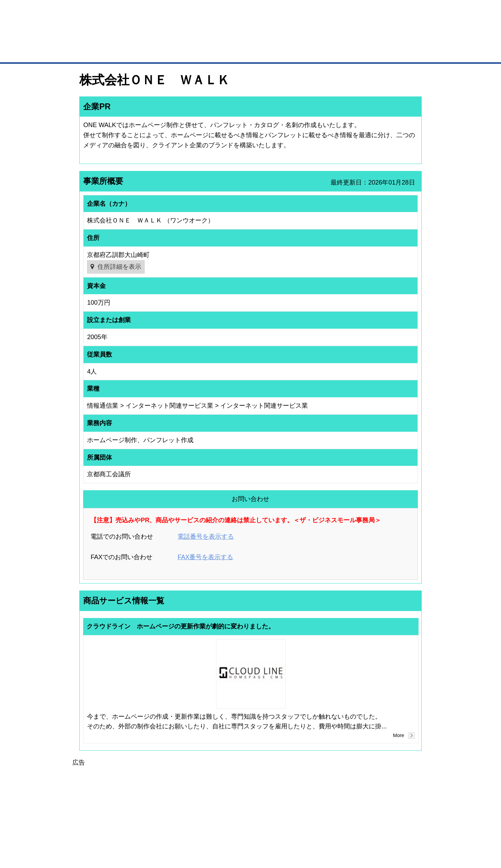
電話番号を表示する (206, 537)
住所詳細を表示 (119, 267)
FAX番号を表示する (205, 557)
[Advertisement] (250, 816)
